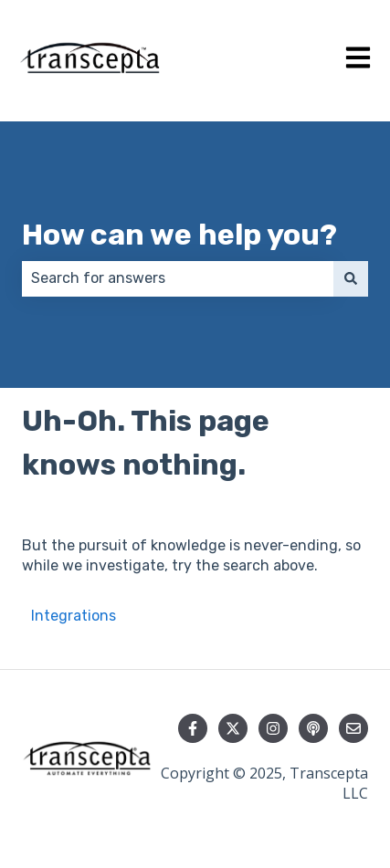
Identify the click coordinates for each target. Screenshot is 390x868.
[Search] (351, 278)
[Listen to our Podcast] (313, 728)
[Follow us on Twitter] (233, 728)
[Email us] (353, 728)
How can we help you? (179, 235)
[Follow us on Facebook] (193, 728)
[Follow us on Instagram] (273, 728)
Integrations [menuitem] (74, 616)
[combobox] (178, 278)
